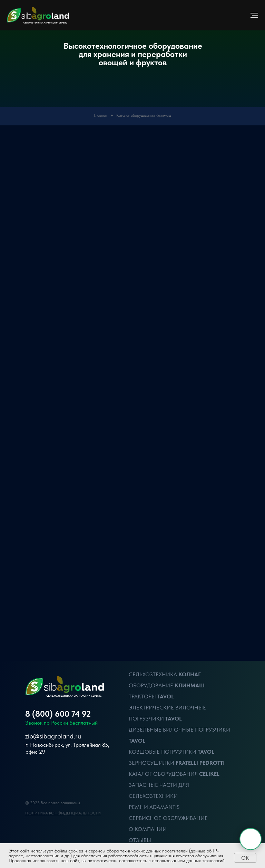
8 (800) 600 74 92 (58, 714)
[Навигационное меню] (254, 15)
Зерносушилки (152, 763)
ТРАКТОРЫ (143, 697)
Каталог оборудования (164, 774)
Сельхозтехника (153, 674)
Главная (100, 115)
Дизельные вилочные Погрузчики (179, 730)
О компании (148, 829)
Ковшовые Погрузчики (163, 752)
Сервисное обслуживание (168, 818)
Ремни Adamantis (154, 807)
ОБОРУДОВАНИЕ (152, 685)
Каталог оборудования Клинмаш (144, 115)
